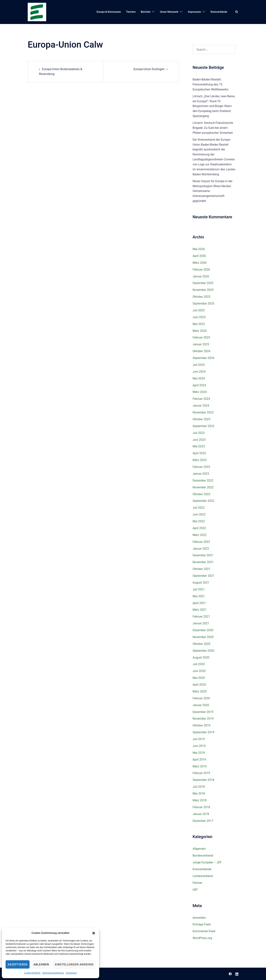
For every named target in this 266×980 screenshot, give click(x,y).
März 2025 (200, 331)
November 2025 (203, 290)
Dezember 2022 (203, 480)
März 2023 (200, 460)
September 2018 (204, 780)
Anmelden (199, 918)
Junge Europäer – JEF (207, 862)
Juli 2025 (199, 310)
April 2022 (199, 528)
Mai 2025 (199, 324)
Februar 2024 (201, 399)
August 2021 (201, 583)
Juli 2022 (199, 508)
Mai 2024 (199, 378)
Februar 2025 (201, 337)
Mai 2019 (199, 753)
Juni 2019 (199, 746)
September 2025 (204, 304)
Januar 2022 (201, 549)
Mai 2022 (199, 521)
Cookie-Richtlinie (32, 973)
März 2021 (200, 610)
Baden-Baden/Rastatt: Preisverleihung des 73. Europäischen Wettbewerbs (211, 84)
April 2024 (199, 385)
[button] (94, 933)
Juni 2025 (199, 317)
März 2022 (200, 535)
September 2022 (204, 501)
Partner (198, 883)
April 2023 (199, 453)
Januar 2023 (201, 474)
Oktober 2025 (202, 297)
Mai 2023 (199, 446)
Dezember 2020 (203, 630)
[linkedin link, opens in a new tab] (237, 974)
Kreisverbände (219, 12)
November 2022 (203, 487)
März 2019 (200, 766)
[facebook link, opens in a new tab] (230, 974)
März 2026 (200, 263)
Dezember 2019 (203, 712)
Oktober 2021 (202, 569)
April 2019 (199, 760)
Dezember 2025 (203, 283)
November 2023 (203, 412)
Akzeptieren (18, 964)
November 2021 (203, 562)
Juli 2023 (199, 433)
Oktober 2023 (202, 419)
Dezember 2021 (203, 555)
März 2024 (200, 392)
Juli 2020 (199, 664)
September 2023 (204, 426)
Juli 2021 (199, 589)
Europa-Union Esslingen (149, 69)
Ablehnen (41, 964)
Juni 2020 (199, 671)
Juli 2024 (199, 365)
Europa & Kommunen (109, 12)
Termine (131, 12)
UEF (195, 890)
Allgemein (199, 849)
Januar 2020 (201, 705)
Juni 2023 (199, 440)
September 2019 (204, 732)
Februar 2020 (201, 698)
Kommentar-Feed (204, 931)
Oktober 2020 (202, 644)
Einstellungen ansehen (74, 964)
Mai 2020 (199, 678)
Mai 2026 (199, 249)
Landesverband (203, 876)
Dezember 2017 (203, 821)
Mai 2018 (199, 794)
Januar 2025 (201, 344)
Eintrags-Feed (202, 924)
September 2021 (204, 576)
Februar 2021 (201, 617)
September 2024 (204, 358)
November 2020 (203, 637)
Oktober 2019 (202, 725)
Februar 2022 (201, 542)
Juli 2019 (199, 739)
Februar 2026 (201, 270)
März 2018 (200, 800)
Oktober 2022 (202, 494)
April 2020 (199, 685)
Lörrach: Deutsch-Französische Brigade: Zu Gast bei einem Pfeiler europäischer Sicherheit (213, 128)
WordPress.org (202, 938)
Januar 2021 (201, 623)
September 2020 (204, 651)
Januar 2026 (201, 276)
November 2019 (203, 719)
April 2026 (199, 256)
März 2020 (200, 691)
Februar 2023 (201, 467)
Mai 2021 (199, 596)
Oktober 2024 (202, 351)
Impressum (71, 973)
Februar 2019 (201, 773)
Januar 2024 (201, 406)
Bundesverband (203, 856)
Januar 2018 (201, 814)
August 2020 (201, 657)
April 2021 (199, 603)
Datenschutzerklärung (53, 973)
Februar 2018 (201, 807)
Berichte (146, 12)
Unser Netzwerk (169, 12)
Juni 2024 (199, 372)
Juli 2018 (199, 787)
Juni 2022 (199, 514)
